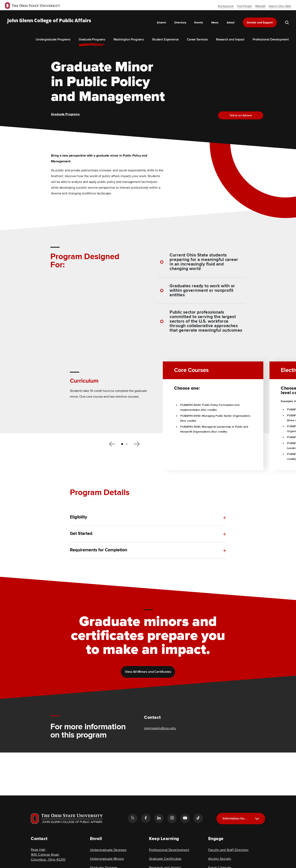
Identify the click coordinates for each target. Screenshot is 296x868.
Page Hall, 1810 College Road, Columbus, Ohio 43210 (48, 855)
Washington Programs (129, 40)
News (215, 23)
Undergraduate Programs (53, 40)
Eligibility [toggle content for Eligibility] (79, 517)
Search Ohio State (280, 6)
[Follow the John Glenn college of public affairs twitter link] (133, 818)
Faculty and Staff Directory (228, 850)
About (231, 23)
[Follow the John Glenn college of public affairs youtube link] (185, 818)
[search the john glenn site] (287, 22)
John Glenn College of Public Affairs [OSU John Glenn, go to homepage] (49, 21)
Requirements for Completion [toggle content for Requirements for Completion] (99, 554)
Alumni (161, 23)
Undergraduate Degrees (108, 850)
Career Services (197, 40)
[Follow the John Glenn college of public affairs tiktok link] (198, 818)
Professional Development (271, 40)
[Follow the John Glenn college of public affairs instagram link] (172, 818)
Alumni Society (220, 859)
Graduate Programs (92, 40)
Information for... (235, 818)
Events (199, 23)
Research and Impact (230, 40)
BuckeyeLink (226, 6)
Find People (244, 6)
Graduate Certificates (165, 859)
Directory (180, 23)
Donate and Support (260, 23)
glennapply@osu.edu (160, 728)
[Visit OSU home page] (67, 818)
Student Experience (165, 40)
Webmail (260, 6)
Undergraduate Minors (107, 859)
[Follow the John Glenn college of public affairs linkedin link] (159, 818)
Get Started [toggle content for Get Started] (81, 534)
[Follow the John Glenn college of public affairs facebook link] (146, 818)
